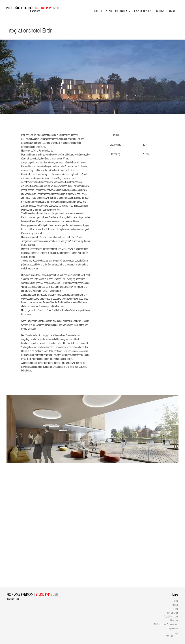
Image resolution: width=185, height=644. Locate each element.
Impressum (173, 628)
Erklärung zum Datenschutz (166, 624)
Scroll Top (172, 636)
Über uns (160, 11)
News (109, 11)
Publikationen (123, 11)
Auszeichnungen (143, 11)
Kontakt (172, 11)
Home (176, 601)
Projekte (98, 11)
